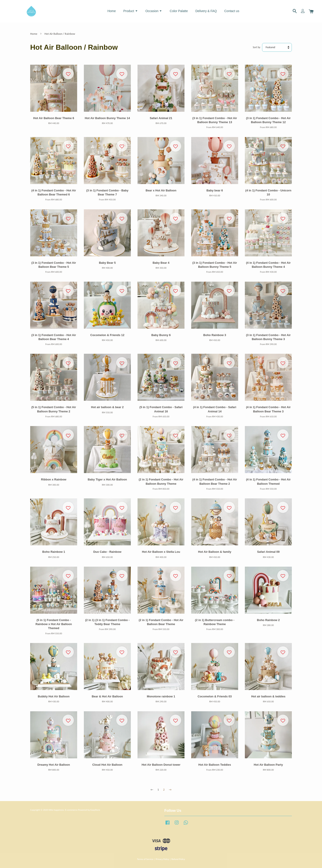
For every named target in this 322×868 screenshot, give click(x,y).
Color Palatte (179, 11)
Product (130, 11)
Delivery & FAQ (206, 11)
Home (111, 11)
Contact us (232, 11)
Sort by (257, 47)
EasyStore (95, 810)
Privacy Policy (162, 859)
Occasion (154, 11)
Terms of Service (145, 859)
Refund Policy (178, 859)
